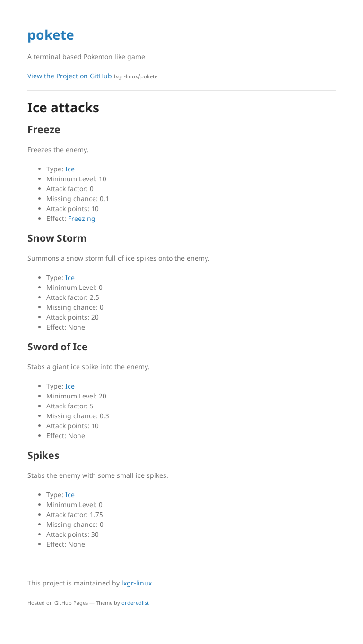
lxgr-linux (137, 583)
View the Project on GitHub (92, 76)
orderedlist (135, 603)
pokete (51, 34)
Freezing (82, 218)
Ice (70, 169)
